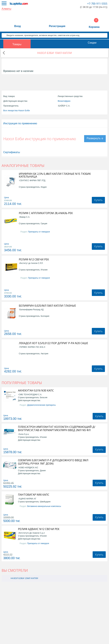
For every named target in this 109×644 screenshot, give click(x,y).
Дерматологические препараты (41, 405)
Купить (98, 200)
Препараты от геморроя (39, 232)
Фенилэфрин (64, 101)
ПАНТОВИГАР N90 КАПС (34, 495)
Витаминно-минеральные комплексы (44, 506)
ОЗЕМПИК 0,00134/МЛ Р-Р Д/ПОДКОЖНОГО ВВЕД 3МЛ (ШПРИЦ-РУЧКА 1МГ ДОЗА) (53, 462)
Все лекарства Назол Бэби (17, 110)
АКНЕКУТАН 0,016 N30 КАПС (36, 390)
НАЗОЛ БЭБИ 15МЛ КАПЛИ (24, 578)
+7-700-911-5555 (97, 4)
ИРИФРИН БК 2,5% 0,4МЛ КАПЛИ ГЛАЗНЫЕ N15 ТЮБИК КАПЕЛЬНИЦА (55, 175)
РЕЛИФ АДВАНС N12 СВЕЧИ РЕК (39, 529)
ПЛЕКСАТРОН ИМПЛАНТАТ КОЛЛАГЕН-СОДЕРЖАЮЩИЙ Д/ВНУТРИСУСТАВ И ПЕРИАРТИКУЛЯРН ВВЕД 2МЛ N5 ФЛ (57, 428)
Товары (17, 44)
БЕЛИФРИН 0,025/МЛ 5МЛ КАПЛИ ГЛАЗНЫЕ (47, 306)
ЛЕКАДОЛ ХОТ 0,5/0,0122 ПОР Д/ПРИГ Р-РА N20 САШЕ (53, 343)
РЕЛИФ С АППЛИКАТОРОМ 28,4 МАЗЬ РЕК (46, 213)
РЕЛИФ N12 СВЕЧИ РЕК (34, 260)
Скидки (92, 43)
